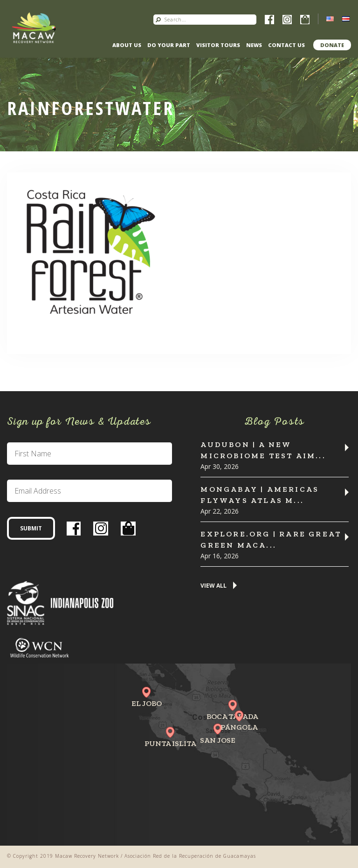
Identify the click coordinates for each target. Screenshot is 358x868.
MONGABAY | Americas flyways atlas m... (260, 495)
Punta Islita (170, 743)
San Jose (218, 740)
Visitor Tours (218, 45)
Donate (332, 45)
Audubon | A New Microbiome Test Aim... (263, 450)
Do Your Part (169, 45)
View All (213, 586)
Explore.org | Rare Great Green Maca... (271, 539)
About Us (127, 45)
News (254, 45)
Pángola (239, 727)
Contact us (286, 45)
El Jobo (147, 703)
